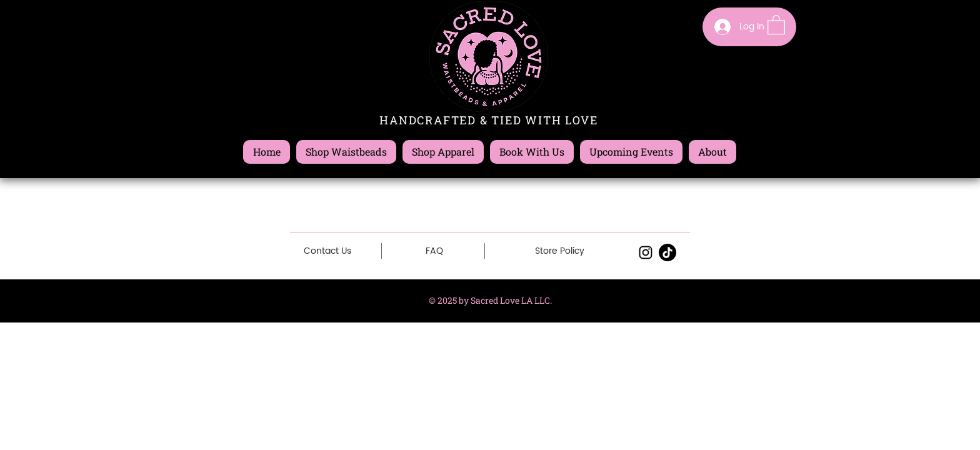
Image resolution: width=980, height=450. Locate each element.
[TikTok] (667, 252)
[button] (776, 24)
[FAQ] (434, 251)
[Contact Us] (327, 251)
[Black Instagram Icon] (646, 252)
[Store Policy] (560, 251)
